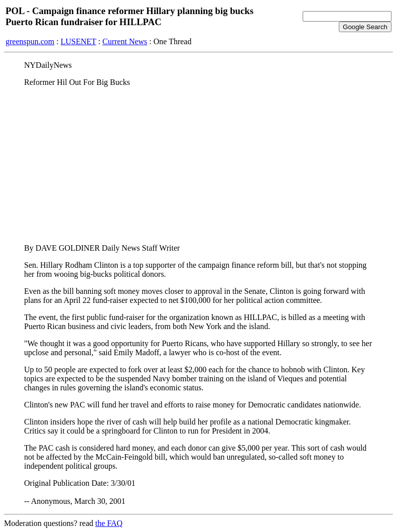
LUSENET (79, 41)
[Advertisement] (198, 165)
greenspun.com (30, 41)
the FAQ (109, 523)
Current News (125, 41)
